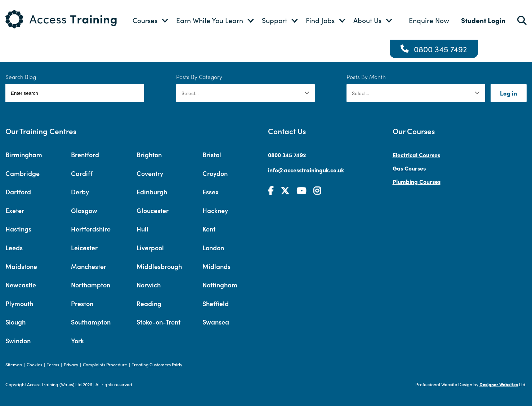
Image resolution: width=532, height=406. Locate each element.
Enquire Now (429, 20)
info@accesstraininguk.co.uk (306, 170)
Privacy (71, 364)
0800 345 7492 (441, 49)
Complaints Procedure (105, 364)
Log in (509, 93)
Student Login (483, 20)
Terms (53, 364)
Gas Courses (409, 168)
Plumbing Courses (417, 181)
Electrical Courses (416, 155)
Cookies (34, 364)
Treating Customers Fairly (157, 364)
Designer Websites (499, 384)
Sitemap (14, 364)
